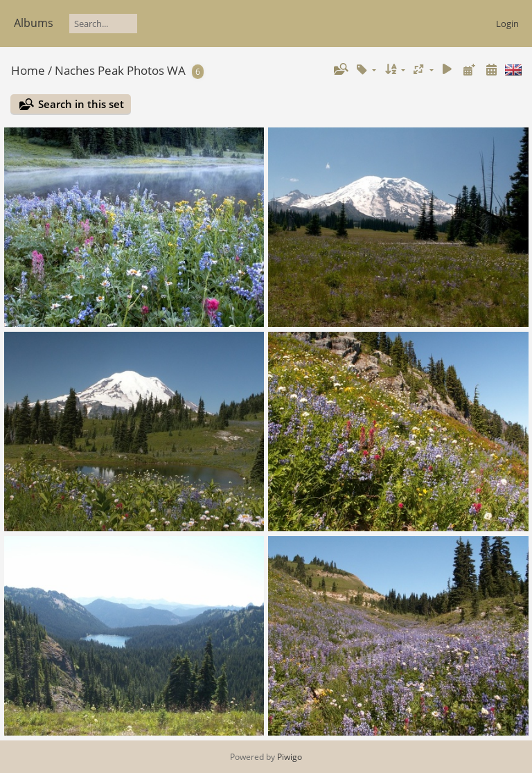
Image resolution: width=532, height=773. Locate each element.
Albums (34, 23)
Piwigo (290, 757)
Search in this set (81, 104)
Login (507, 24)
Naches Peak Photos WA (120, 70)
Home (28, 70)
